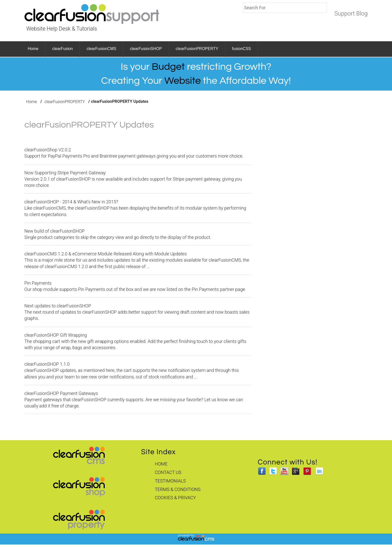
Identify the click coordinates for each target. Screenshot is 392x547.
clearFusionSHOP (146, 49)
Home (33, 49)
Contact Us (168, 472)
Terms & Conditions (178, 489)
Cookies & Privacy (175, 498)
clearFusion (63, 49)
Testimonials (170, 481)
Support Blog (351, 14)
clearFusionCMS (101, 49)
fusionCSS (241, 49)
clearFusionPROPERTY (197, 49)
